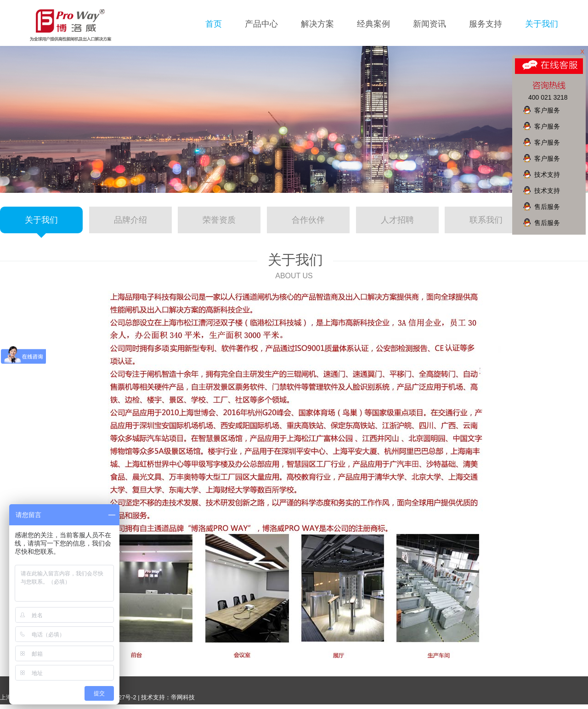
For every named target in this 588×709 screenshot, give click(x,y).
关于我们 (542, 24)
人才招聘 (397, 220)
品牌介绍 (130, 220)
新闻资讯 (430, 24)
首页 (214, 24)
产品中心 (261, 24)
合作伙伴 (308, 220)
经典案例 (373, 24)
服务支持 (486, 24)
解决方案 (317, 24)
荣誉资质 (219, 220)
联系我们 (486, 220)
